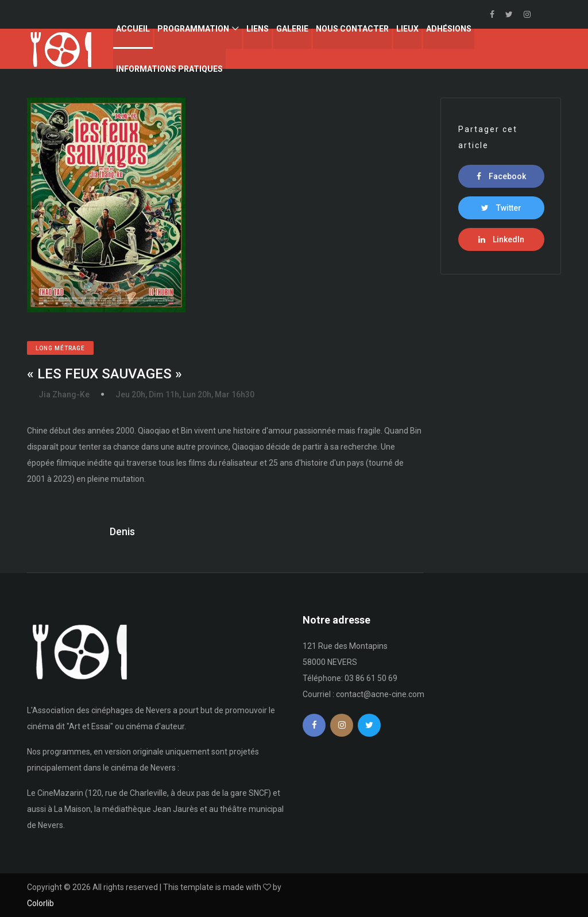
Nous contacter (352, 29)
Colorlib (40, 903)
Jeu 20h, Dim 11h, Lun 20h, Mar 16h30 (185, 394)
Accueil (133, 29)
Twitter (501, 208)
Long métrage (60, 348)
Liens (258, 29)
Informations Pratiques (169, 69)
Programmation (193, 29)
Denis (122, 531)
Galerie (292, 29)
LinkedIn (501, 239)
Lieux (407, 29)
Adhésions (449, 29)
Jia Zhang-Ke (64, 394)
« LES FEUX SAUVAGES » (105, 374)
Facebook (501, 176)
